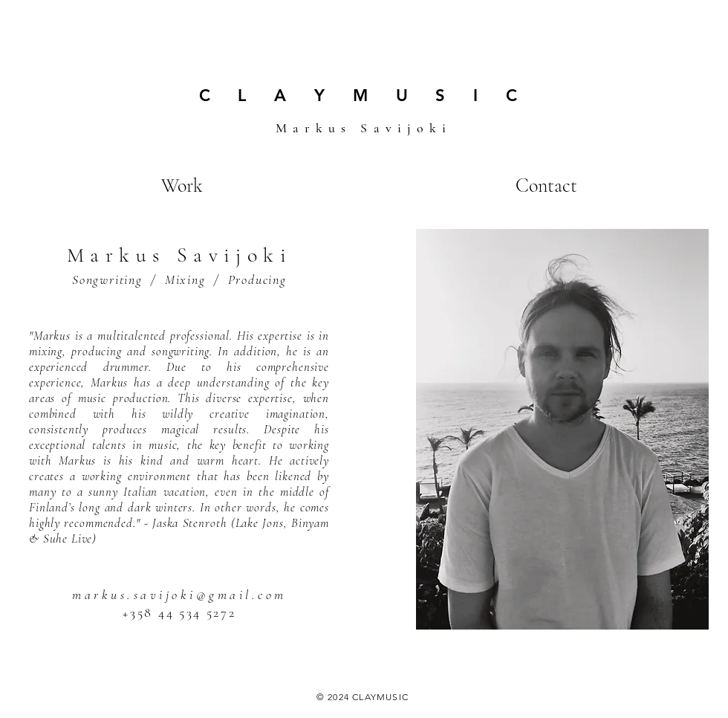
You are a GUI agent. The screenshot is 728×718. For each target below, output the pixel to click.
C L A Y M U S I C (364, 96)
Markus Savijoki (364, 128)
